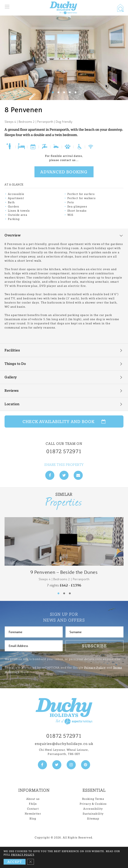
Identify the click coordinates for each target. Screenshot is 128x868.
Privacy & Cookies (93, 804)
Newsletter (33, 814)
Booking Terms (93, 799)
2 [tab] (58, 92)
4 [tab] (70, 92)
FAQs (33, 804)
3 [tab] (64, 92)
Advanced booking (64, 172)
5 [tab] (75, 92)
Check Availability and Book (64, 421)
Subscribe (94, 646)
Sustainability (93, 814)
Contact (33, 809)
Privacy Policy (95, 668)
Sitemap (93, 819)
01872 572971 (64, 736)
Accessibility (93, 809)
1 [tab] (53, 92)
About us (33, 799)
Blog (33, 819)
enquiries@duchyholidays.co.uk (64, 744)
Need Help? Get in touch (93, 862)
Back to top (64, 849)
